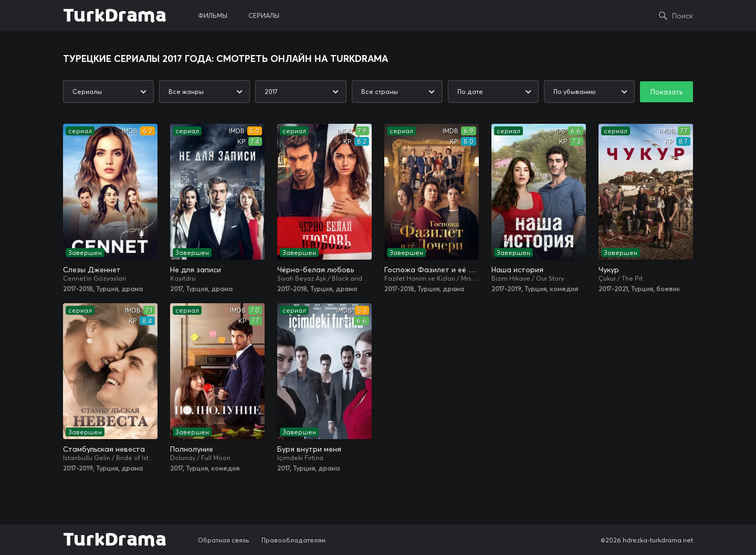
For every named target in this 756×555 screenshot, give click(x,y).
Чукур (609, 270)
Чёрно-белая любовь (316, 270)
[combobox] (108, 92)
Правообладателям (293, 540)
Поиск (682, 16)
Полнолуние (192, 449)
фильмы (213, 15)
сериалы (264, 15)
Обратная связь (224, 540)
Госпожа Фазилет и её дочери (432, 270)
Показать (666, 92)
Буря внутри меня (309, 449)
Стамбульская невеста (104, 449)
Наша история (517, 270)
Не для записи (196, 270)
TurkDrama (115, 16)
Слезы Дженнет (92, 270)
